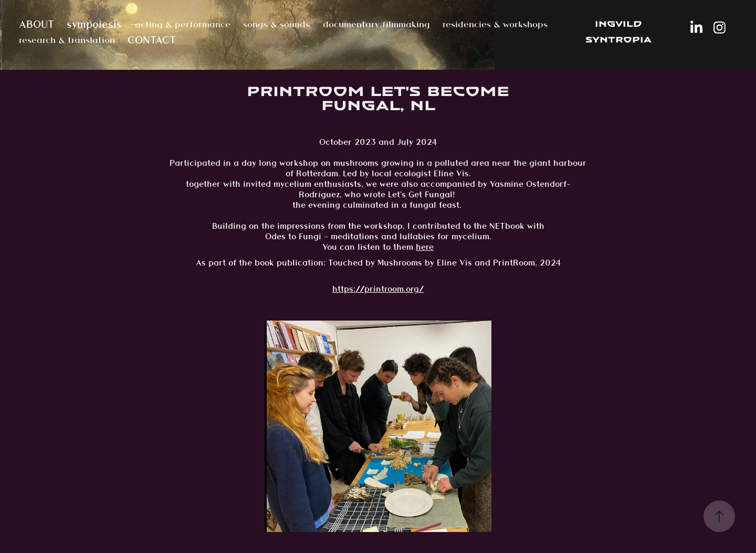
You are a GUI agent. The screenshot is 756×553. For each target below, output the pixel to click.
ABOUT (36, 24)
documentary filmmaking (376, 24)
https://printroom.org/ (378, 289)
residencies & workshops (495, 24)
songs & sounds (276, 24)
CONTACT (152, 40)
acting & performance (183, 24)
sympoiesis (94, 24)
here (425, 247)
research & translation (67, 40)
